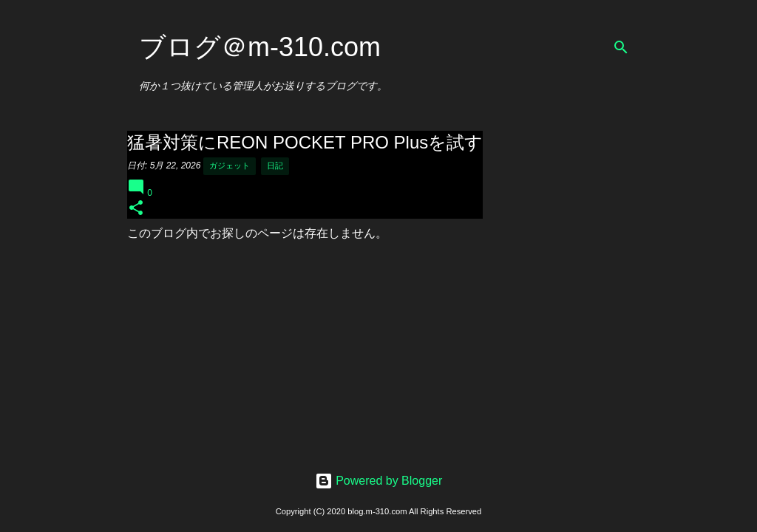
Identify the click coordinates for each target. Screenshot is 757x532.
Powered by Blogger (379, 481)
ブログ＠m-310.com (260, 47)
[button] (136, 209)
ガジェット (230, 166)
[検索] (621, 47)
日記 (275, 166)
